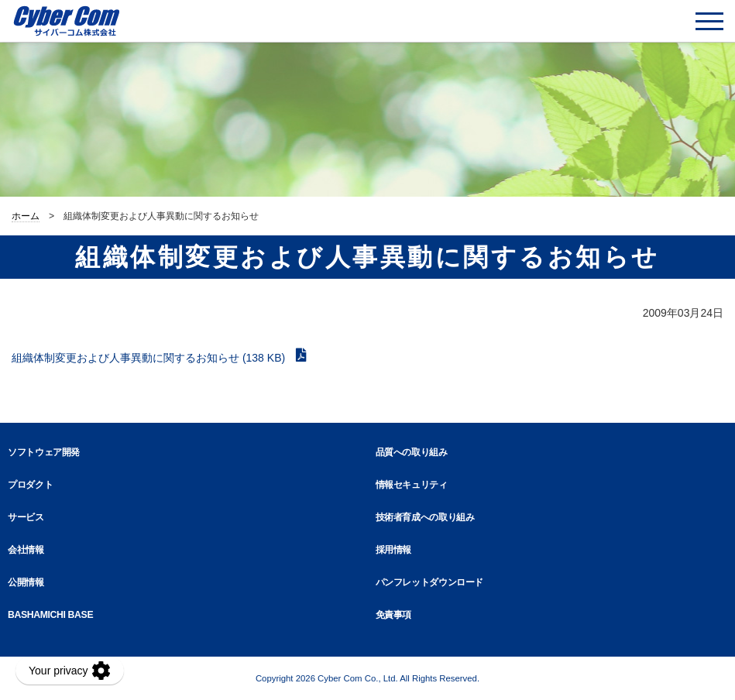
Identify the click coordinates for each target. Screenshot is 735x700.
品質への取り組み (412, 452)
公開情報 (26, 582)
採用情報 (394, 550)
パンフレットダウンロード (430, 582)
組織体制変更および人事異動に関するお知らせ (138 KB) (150, 358)
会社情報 (26, 550)
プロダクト (30, 485)
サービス (26, 517)
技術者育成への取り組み (425, 517)
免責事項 (394, 615)
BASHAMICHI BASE (50, 615)
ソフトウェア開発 (44, 452)
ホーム (26, 216)
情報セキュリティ (412, 485)
